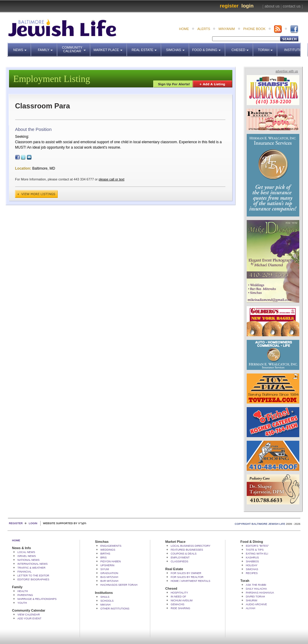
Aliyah (250, 608)
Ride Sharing (180, 608)
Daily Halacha (256, 589)
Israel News (27, 556)
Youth (22, 603)
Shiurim (252, 600)
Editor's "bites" (257, 546)
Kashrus (252, 558)
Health (23, 591)
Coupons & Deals (184, 554)
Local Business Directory (191, 546)
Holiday (252, 565)
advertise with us (287, 71)
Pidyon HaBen (111, 561)
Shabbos (252, 561)
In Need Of (178, 597)
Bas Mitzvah (109, 577)
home (184, 29)
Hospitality (179, 593)
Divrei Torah (255, 597)
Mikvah (105, 605)
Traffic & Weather (31, 568)
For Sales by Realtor (187, 577)
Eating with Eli (257, 554)
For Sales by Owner (186, 573)
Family (48, 47)
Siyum (105, 569)
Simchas (177, 47)
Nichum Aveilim (182, 600)
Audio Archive (256, 604)
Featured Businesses (187, 550)
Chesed (242, 47)
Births (105, 554)
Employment (180, 558)
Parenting (25, 595)
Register (229, 6)
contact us (292, 6)
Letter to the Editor (33, 576)
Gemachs (178, 604)
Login (247, 6)
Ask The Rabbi (256, 585)
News (22, 47)
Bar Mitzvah (109, 581)
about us (272, 6)
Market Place (110, 47)
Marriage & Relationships (37, 599)
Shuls (105, 597)
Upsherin (107, 565)
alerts (204, 29)
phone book (255, 29)
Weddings (108, 550)
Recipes (252, 573)
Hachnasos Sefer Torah (119, 585)
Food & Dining (207, 47)
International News (33, 564)
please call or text (111, 179)
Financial (24, 572)
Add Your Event (29, 618)
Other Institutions (115, 609)
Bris (104, 558)
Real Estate (146, 47)
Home (16, 540)
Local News (26, 552)
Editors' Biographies (33, 579)
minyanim (227, 29)
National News (29, 560)
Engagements (111, 546)
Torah (268, 47)
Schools (107, 601)
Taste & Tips (255, 550)
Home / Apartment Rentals (191, 581)
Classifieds (180, 561)
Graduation (109, 573)
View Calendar (29, 615)
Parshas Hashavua (260, 593)
